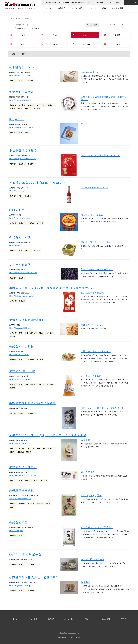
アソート (85, 124)
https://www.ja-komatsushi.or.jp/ (23, 158)
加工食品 (86, 44)
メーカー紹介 (77, 8)
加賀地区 (13, 105)
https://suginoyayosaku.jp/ (20, 584)
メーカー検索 (92, 25)
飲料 (55, 35)
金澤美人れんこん (90, 72)
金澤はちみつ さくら (92, 324)
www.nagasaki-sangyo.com (20, 498)
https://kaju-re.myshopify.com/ (22, 127)
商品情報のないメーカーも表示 (27, 28)
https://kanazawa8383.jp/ (20, 327)
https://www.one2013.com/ (20, 75)
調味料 (23, 44)
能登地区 (31, 105)
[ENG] (117, 2)
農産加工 (86, 35)
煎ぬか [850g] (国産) (92, 494)
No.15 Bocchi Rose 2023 (94, 187)
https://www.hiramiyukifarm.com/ (23, 272)
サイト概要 (33, 618)
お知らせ (92, 8)
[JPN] (111, 2)
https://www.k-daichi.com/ (20, 378)
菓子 (23, 35)
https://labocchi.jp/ (17, 190)
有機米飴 (85, 439)
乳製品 (118, 35)
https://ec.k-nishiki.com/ (19, 354)
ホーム (49, 8)
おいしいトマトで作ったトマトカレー (100, 155)
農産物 (118, 44)
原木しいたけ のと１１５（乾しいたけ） (103, 407)
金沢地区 (13, 80)
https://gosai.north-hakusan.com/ (23, 474)
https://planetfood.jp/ (18, 442)
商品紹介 (62, 8)
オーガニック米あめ (91, 375)
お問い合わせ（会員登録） (97, 2)
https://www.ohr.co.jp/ (18, 245)
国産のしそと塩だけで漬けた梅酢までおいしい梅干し (105, 98)
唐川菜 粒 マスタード (93, 558)
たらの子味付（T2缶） (93, 214)
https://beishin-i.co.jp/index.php (22, 295)
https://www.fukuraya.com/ (20, 218)
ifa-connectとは (52, 2)
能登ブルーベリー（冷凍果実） (97, 269)
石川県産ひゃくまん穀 (92, 292)
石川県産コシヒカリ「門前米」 (97, 526)
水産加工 (55, 44)
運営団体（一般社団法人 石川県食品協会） (72, 2)
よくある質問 (118, 8)
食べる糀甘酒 (88, 471)
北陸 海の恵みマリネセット (96, 351)
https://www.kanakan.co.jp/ (20, 100)
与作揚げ (85, 581)
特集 (104, 8)
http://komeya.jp (16, 529)
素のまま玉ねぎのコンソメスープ (98, 242)
